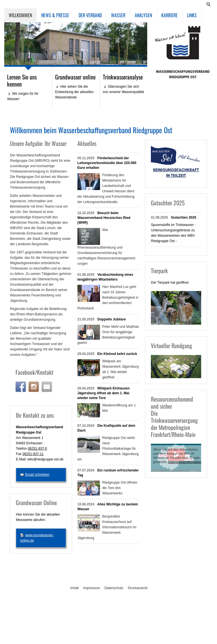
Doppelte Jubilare (112, 319)
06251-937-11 (33, 454)
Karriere (170, 15)
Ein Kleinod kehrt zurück (117, 354)
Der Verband (90, 15)
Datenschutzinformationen (186, 462)
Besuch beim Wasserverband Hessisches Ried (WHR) (104, 218)
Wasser (118, 15)
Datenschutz (114, 588)
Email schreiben (37, 475)
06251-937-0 (37, 449)
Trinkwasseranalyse (123, 77)
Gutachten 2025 (184, 217)
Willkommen (20, 15)
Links (192, 15)
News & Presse (55, 15)
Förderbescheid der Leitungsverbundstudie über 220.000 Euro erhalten (107, 163)
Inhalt (74, 588)
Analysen (143, 15)
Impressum (91, 588)
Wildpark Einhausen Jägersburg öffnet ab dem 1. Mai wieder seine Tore (104, 393)
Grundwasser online (75, 77)
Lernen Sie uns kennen (22, 80)
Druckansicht (137, 588)
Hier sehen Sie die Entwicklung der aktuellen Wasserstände (74, 92)
